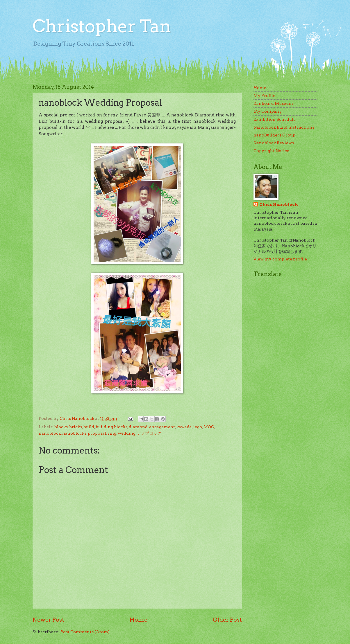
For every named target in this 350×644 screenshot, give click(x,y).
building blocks (111, 427)
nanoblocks (74, 433)
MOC (209, 427)
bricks (76, 427)
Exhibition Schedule (275, 119)
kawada (184, 427)
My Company (268, 111)
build (89, 427)
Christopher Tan (102, 26)
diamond (138, 427)
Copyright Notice (271, 151)
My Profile (264, 96)
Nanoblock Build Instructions (284, 127)
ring (112, 433)
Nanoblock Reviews (274, 143)
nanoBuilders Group (274, 135)
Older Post (227, 620)
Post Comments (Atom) (85, 632)
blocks (61, 427)
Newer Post (48, 620)
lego (198, 427)
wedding (127, 433)
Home (139, 620)
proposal (97, 433)
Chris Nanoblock (279, 204)
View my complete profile (280, 259)
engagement (162, 427)
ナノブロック (149, 433)
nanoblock (50, 433)
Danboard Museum (273, 103)
